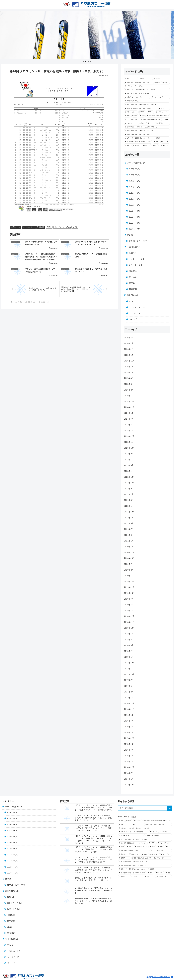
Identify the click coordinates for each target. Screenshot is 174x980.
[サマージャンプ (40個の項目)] (160, 97)
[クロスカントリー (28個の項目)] (163, 112)
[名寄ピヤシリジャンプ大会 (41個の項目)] (137, 97)
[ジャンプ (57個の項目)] (162, 79)
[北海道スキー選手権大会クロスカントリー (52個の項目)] (139, 82)
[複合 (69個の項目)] (146, 79)
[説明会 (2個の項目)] (137, 146)
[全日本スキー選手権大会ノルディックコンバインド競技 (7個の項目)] (147, 138)
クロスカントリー (29, 227)
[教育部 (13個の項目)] (163, 123)
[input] (145, 808)
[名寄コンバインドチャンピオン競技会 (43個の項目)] (147, 93)
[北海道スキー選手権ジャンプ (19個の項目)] (151, 120)
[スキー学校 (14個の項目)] (148, 123)
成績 (75, 227)
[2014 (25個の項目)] (135, 116)
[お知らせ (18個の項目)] (131, 123)
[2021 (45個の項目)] (166, 82)
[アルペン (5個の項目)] (165, 142)
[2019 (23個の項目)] (142, 116)
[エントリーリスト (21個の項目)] (132, 120)
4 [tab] (91, 62)
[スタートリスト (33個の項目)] (131, 112)
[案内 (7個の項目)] (156, 142)
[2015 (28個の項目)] (127, 116)
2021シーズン (16, 227)
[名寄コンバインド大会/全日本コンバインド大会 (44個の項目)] (147, 90)
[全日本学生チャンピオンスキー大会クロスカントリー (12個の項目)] (147, 127)
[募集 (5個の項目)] (128, 146)
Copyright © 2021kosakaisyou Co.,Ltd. (160, 977)
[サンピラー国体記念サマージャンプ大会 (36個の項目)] (141, 108)
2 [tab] (86, 62)
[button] (170, 808)
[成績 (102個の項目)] (131, 79)
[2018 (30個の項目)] (142, 112)
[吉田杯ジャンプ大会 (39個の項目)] (147, 101)
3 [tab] (88, 62)
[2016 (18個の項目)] (166, 120)
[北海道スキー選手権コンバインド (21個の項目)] (158, 116)
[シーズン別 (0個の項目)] (164, 146)
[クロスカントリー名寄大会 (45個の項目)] (147, 86)
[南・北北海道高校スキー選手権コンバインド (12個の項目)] (147, 131)
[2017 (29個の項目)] (150, 112)
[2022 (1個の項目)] (154, 146)
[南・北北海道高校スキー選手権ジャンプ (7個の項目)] (138, 142)
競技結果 (41, 227)
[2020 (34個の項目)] (164, 108)
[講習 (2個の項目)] (146, 146)
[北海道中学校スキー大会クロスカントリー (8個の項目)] (147, 134)
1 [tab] (83, 62)
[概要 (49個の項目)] (158, 82)
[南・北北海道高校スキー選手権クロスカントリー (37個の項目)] (147, 105)
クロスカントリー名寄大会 (62, 227)
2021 (49, 227)
